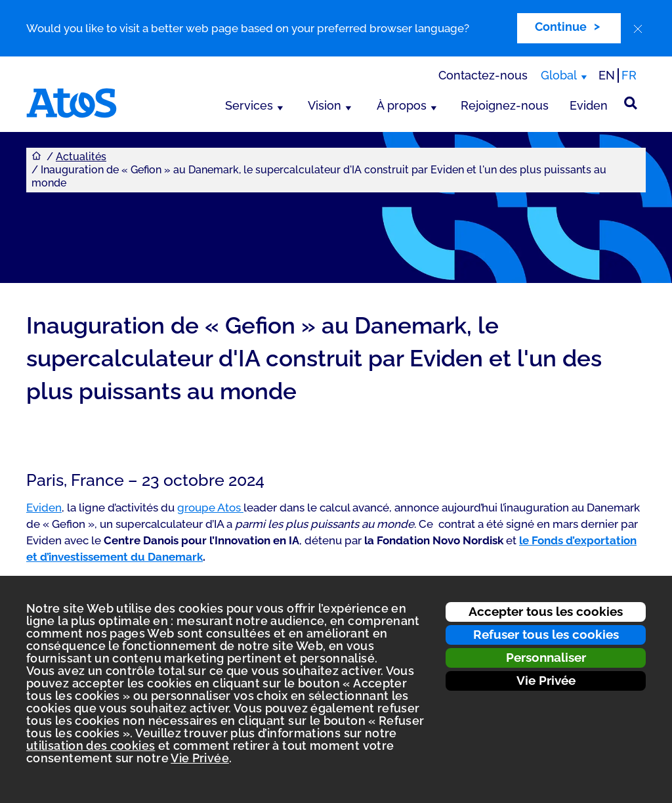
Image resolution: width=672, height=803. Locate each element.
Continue (561, 27)
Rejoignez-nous (505, 105)
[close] (638, 29)
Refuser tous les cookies (546, 634)
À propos (402, 105)
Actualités (81, 157)
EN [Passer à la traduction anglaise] (607, 75)
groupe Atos (210, 508)
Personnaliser (546, 657)
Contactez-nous (483, 75)
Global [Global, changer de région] (559, 75)
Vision (325, 105)
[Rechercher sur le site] (631, 103)
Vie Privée (546, 680)
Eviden (589, 105)
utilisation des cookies (91, 746)
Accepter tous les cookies (546, 611)
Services (249, 105)
